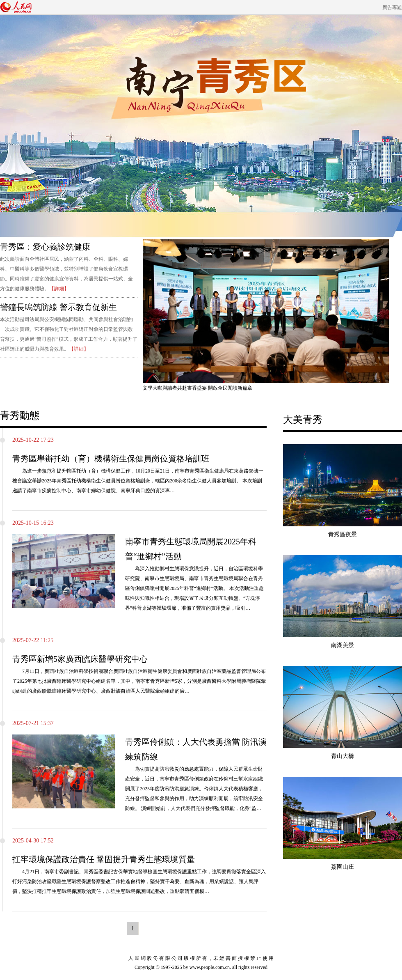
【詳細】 (59, 289)
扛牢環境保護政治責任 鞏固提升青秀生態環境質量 (104, 859)
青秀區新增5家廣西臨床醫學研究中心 (80, 659)
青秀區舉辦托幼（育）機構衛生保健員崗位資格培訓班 (111, 459)
